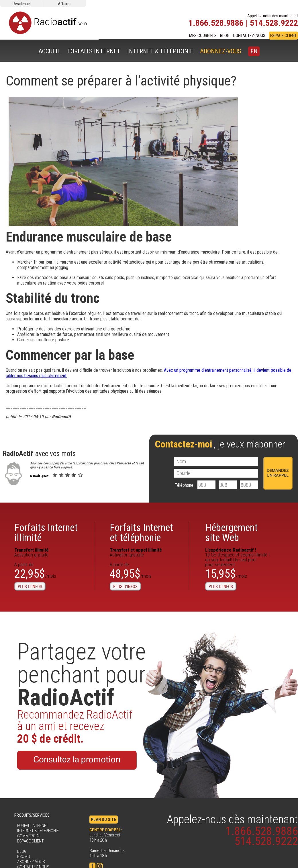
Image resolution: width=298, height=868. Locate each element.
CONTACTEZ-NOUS (249, 36)
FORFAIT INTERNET (33, 826)
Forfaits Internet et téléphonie (141, 533)
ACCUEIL (49, 51)
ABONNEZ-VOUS (221, 51)
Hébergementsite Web (231, 533)
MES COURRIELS (203, 36)
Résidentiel (22, 4)
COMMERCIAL (29, 836)
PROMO (24, 857)
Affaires (65, 4)
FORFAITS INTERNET (94, 51)
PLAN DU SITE (104, 820)
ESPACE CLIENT (283, 36)
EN (254, 51)
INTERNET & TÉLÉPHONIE (160, 51)
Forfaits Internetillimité (46, 533)
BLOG (225, 36)
